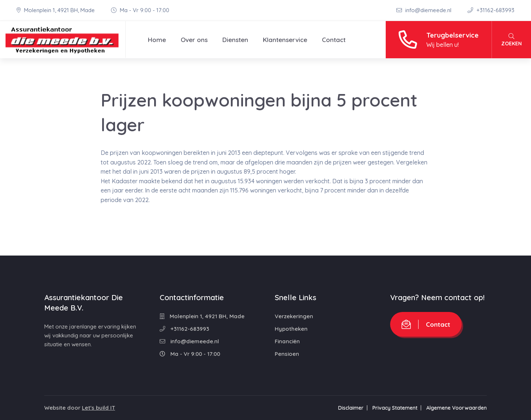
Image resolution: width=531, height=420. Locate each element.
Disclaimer (351, 408)
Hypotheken (291, 329)
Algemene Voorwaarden (457, 408)
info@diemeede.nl (425, 10)
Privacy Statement (395, 408)
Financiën (287, 341)
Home (157, 40)
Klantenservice (285, 40)
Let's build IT (98, 408)
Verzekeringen (294, 316)
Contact (334, 40)
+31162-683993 (491, 10)
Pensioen (287, 354)
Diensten (235, 40)
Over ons (194, 40)
